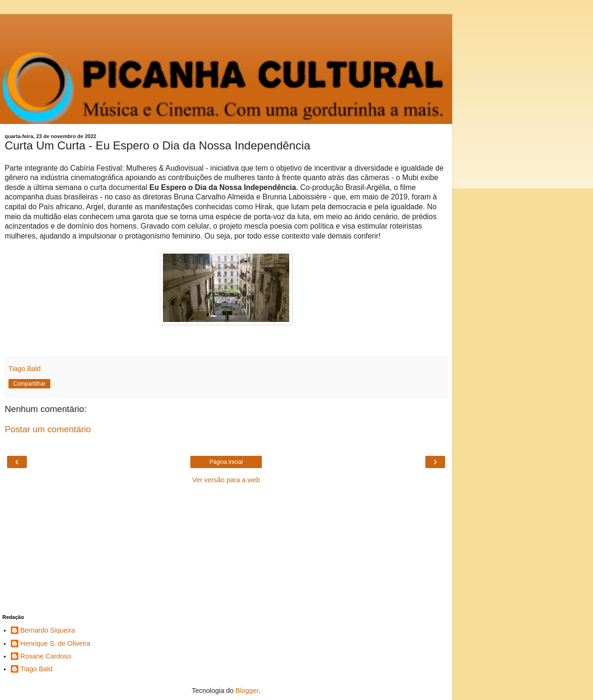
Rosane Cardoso (46, 656)
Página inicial (226, 462)
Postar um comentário (48, 429)
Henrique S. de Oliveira (55, 643)
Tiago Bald (36, 669)
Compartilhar (29, 384)
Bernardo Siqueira (48, 630)
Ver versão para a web (226, 480)
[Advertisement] (226, 26)
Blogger (247, 691)
